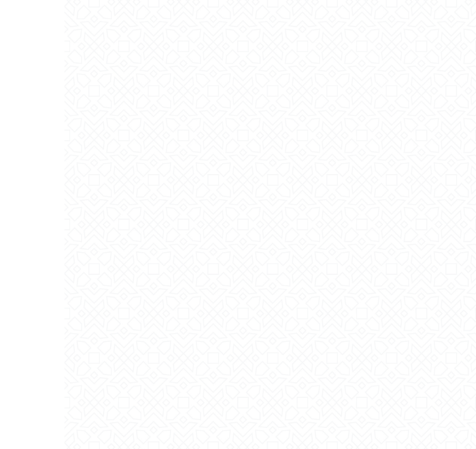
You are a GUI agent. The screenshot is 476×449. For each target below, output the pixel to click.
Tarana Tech (431, 434)
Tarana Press (88, 434)
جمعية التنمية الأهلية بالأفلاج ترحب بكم (238, 236)
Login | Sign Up (142, 16)
